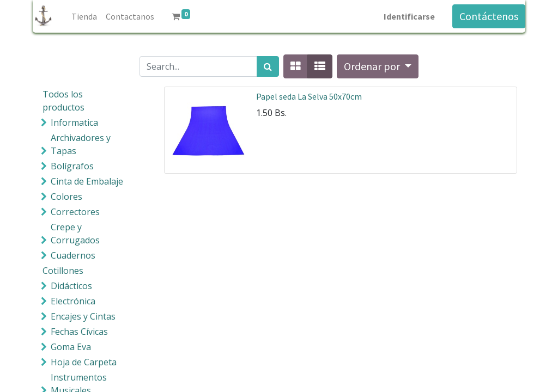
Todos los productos (63, 101)
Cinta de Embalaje (87, 181)
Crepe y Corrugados (75, 234)
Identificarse (409, 16)
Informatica (74, 122)
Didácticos (71, 286)
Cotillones (63, 271)
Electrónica (73, 301)
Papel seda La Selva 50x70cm (309, 96)
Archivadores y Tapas (81, 144)
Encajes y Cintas (83, 316)
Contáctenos (489, 16)
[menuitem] (84, 16)
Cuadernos (73, 255)
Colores (66, 197)
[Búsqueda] (268, 66)
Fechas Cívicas (79, 332)
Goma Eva (71, 347)
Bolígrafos (72, 166)
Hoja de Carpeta (84, 362)
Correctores (75, 212)
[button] (378, 66)
